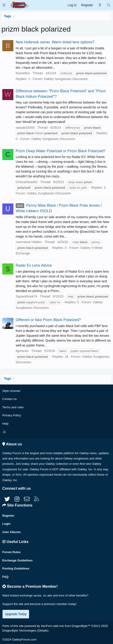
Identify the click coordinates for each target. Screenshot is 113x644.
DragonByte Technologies (19, 631)
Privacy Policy (12, 415)
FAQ (5, 577)
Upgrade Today (16, 614)
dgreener (22, 351)
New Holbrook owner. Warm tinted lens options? (55, 42)
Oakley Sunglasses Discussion (66, 79)
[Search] (109, 5)
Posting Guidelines (16, 568)
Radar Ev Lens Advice (34, 265)
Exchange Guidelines (18, 560)
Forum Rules (11, 552)
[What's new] (100, 5)
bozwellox (23, 73)
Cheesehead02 (27, 182)
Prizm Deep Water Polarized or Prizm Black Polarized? (61, 151)
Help (5, 424)
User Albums (12, 532)
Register (8, 516)
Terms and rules (13, 407)
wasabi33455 (25, 128)
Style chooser (11, 391)
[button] (4, 5)
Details (43, 631)
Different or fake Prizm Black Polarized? (48, 320)
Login (6, 524)
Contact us (9, 399)
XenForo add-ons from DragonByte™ (66, 626)
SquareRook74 (26, 296)
